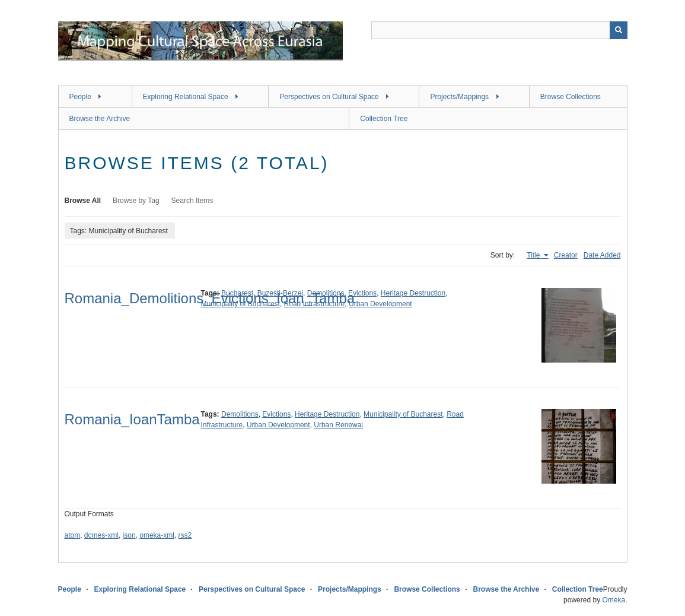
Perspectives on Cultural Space (329, 97)
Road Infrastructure (315, 304)
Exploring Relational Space (186, 97)
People (80, 97)
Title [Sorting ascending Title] (534, 255)
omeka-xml (157, 535)
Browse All (83, 201)
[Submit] (619, 30)
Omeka (614, 600)
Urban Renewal (338, 425)
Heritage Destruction (413, 293)
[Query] (499, 30)
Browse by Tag (136, 201)
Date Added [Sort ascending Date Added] (602, 255)
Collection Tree (384, 119)
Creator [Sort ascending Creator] (566, 255)
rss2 (185, 535)
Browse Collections (571, 97)
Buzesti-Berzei (280, 293)
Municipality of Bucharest (240, 304)
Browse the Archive (100, 119)
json (129, 535)
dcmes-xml (101, 535)
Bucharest (237, 293)
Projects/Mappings (459, 97)
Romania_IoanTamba (132, 419)
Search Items (192, 201)
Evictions (362, 293)
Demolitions (326, 293)
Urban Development (380, 304)
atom (73, 535)
